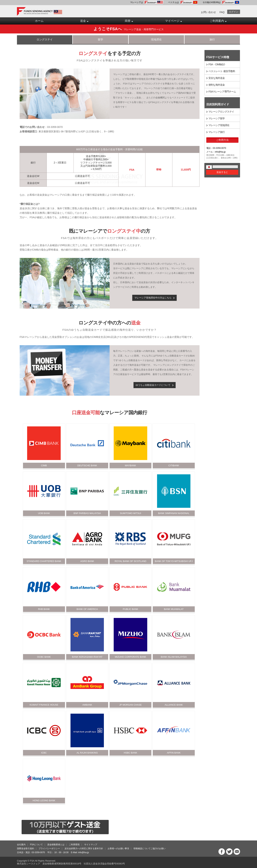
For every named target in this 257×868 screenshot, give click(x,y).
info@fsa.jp (84, 852)
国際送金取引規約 (26, 849)
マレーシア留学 (217, 118)
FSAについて (36, 845)
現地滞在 (156, 39)
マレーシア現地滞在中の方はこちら (153, 298)
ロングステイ (45, 39)
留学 (100, 39)
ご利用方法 (222, 140)
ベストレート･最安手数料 (222, 71)
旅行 (212, 39)
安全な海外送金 (217, 78)
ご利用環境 (74, 845)
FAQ (222, 12)
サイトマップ (91, 845)
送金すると (222, 172)
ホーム (39, 21)
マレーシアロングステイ (221, 112)
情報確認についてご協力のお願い (150, 849)
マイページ (174, 22)
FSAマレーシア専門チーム (222, 92)
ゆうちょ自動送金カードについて (153, 385)
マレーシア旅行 (217, 132)
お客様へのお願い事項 (118, 849)
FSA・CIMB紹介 (217, 64)
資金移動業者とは (56, 845)
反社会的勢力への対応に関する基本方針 (84, 849)
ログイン (234, 12)
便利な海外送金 (217, 85)
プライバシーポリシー (49, 849)
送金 (84, 22)
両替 (129, 22)
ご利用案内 (218, 22)
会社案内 (21, 845)
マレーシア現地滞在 (219, 125)
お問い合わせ (208, 12)
